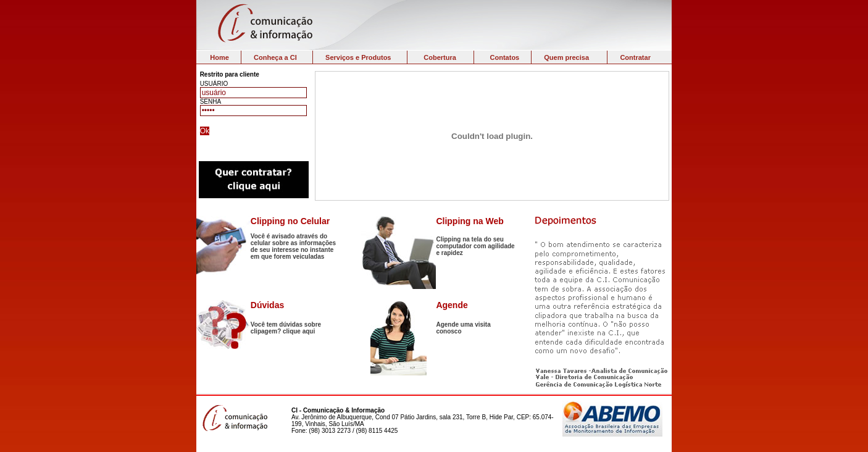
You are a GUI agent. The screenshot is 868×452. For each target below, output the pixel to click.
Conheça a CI (275, 57)
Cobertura (440, 57)
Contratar (635, 57)
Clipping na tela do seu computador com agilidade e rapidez (475, 246)
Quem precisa (566, 57)
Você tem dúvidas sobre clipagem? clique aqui (286, 328)
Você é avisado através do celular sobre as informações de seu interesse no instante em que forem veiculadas (293, 246)
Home (219, 57)
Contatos (505, 57)
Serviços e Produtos (358, 57)
